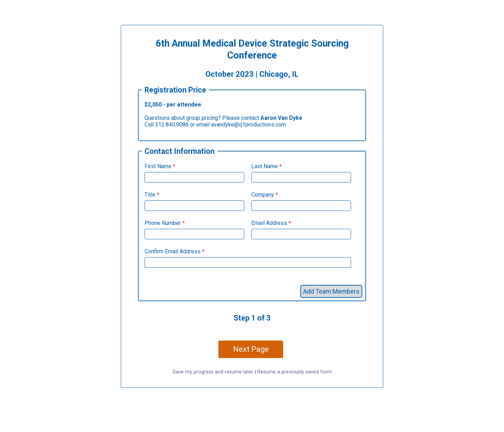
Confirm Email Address (173, 251)
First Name (158, 166)
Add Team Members (331, 291)
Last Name (265, 166)
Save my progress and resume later (213, 372)
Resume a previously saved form (295, 372)
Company (263, 195)
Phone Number (163, 223)
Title (150, 195)
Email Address (269, 223)
